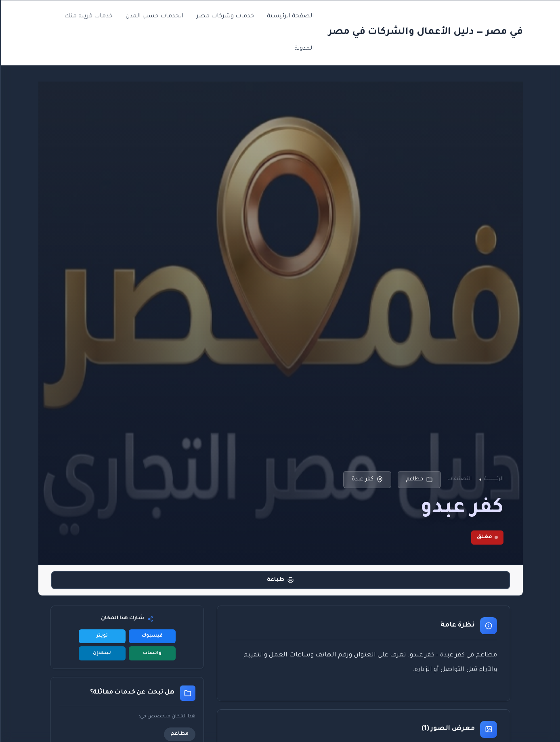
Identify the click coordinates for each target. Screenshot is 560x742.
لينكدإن (102, 653)
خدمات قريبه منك (88, 17)
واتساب (152, 653)
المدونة (304, 49)
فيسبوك (152, 636)
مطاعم (419, 480)
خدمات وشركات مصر (225, 17)
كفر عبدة (367, 480)
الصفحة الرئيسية (290, 17)
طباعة (280, 580)
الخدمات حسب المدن (154, 17)
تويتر (102, 636)
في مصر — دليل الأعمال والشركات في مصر (425, 32)
